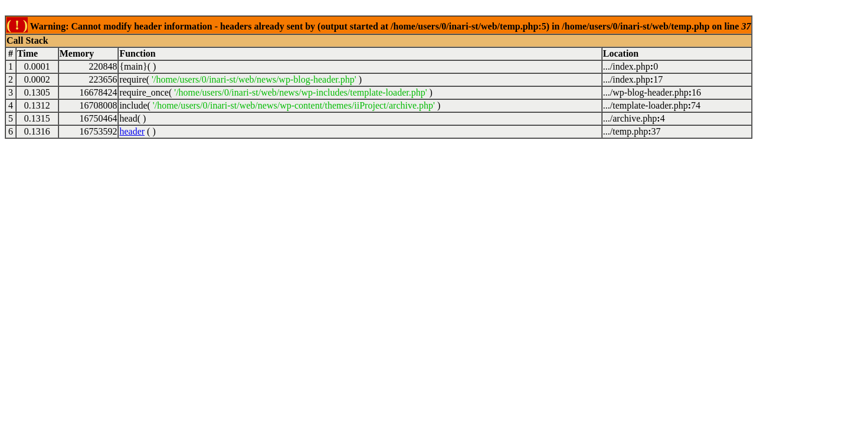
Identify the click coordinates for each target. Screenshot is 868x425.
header (132, 131)
